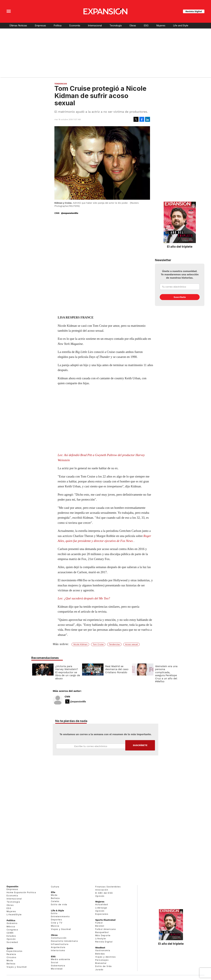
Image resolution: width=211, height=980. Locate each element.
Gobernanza (58, 966)
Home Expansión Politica (21, 892)
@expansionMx (70, 213)
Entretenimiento (60, 916)
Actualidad (102, 904)
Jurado (99, 970)
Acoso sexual (131, 644)
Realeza (11, 954)
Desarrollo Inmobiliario (64, 941)
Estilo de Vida (104, 966)
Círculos (11, 957)
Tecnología (116, 26)
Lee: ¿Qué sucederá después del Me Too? (84, 598)
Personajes (102, 960)
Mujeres (161, 26)
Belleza (11, 964)
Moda (10, 960)
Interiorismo (58, 950)
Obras (133, 26)
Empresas (40, 26)
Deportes (56, 920)
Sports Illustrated (105, 920)
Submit (140, 745)
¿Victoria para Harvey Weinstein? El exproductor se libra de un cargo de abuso (67, 672)
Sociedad (12, 942)
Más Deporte (103, 935)
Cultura (55, 887)
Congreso (12, 930)
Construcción (59, 938)
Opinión (11, 939)
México (11, 927)
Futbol (99, 923)
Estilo (54, 913)
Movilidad (57, 969)
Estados (11, 936)
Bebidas (100, 954)
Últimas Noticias (18, 26)
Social (55, 962)
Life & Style (57, 910)
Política (58, 26)
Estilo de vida (59, 904)
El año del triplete (180, 246)
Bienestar (101, 963)
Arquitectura (58, 947)
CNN (67, 697)
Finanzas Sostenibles (108, 887)
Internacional (95, 26)
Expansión (12, 886)
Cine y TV (57, 923)
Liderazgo (101, 908)
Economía (75, 26)
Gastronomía (103, 950)
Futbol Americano (106, 929)
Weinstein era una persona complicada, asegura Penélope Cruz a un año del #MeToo (166, 674)
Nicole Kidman (80, 644)
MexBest (100, 948)
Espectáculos (15, 951)
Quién (10, 948)
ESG (146, 26)
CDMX (10, 933)
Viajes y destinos (106, 957)
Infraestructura (60, 944)
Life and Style (181, 26)
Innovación (102, 890)
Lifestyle (101, 939)
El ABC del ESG (104, 893)
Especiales (102, 914)
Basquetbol (102, 932)
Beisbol (100, 926)
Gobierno (12, 923)
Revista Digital (194, 11)
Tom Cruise (98, 644)
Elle (53, 892)
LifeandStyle (14, 915)
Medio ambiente (61, 959)
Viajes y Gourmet (17, 967)
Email (91, 746)
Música (55, 926)
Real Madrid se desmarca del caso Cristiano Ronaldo (116, 669)
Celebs (55, 901)
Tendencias (61, 84)
